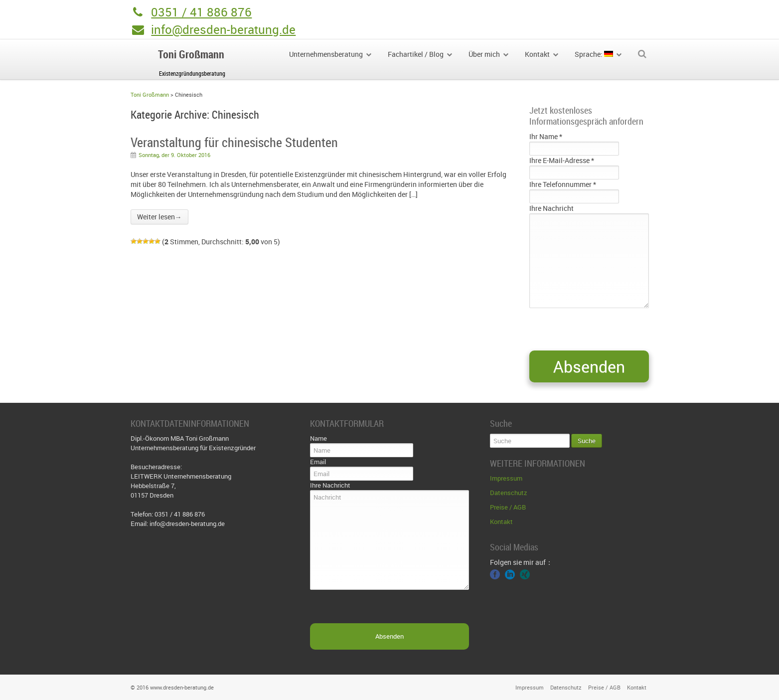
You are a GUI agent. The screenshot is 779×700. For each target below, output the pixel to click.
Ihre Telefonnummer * (563, 184)
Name (318, 438)
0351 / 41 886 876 (201, 12)
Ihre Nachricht (551, 208)
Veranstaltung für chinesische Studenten (234, 142)
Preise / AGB (508, 507)
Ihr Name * (546, 136)
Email (318, 462)
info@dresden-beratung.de (223, 29)
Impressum (506, 478)
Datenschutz (509, 493)
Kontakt (501, 522)
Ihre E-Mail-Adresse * (562, 160)
